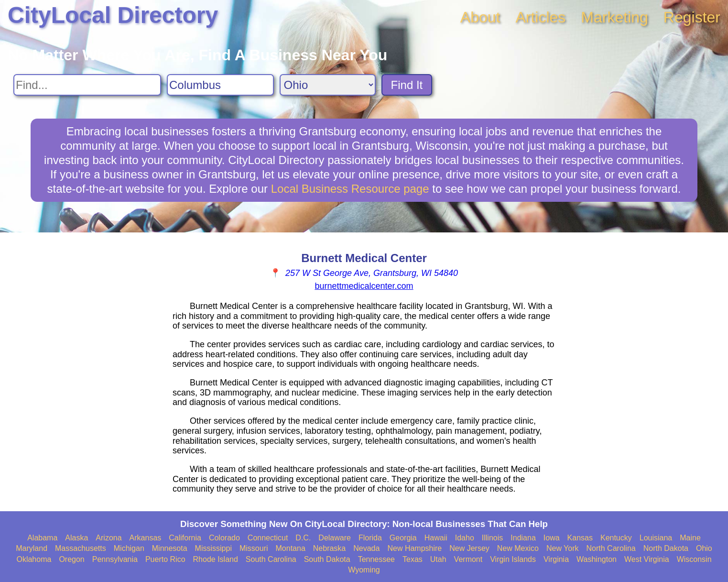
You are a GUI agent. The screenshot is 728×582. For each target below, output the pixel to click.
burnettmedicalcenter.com (364, 286)
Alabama (42, 538)
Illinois (492, 538)
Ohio (704, 548)
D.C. (303, 538)
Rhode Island (216, 559)
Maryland (32, 548)
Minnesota (170, 548)
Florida (370, 538)
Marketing (614, 17)
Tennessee (376, 559)
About (480, 17)
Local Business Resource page (350, 189)
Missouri (254, 548)
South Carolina (271, 559)
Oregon (71, 559)
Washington (597, 559)
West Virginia (647, 559)
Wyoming (364, 570)
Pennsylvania (115, 559)
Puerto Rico (165, 559)
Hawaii (436, 538)
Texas (413, 559)
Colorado (224, 538)
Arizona (109, 538)
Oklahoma (34, 559)
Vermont (468, 559)
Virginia (556, 559)
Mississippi (213, 548)
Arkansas (146, 538)
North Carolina (611, 548)
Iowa (552, 538)
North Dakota (666, 548)
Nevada (366, 548)
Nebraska (329, 548)
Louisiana (656, 538)
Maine (690, 538)
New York (563, 548)
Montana (291, 548)
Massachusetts (81, 548)
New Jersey (469, 548)
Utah (438, 559)
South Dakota (327, 559)
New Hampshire (414, 548)
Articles (540, 17)
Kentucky (616, 538)
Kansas (580, 538)
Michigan (129, 548)
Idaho (465, 538)
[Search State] (328, 85)
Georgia (403, 538)
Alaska (76, 538)
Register (692, 17)
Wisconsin (694, 559)
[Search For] (87, 85)
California (185, 538)
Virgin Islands (513, 559)
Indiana (523, 538)
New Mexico (518, 548)
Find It (407, 85)
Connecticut (268, 538)
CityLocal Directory (113, 15)
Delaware (335, 538)
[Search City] (220, 85)
